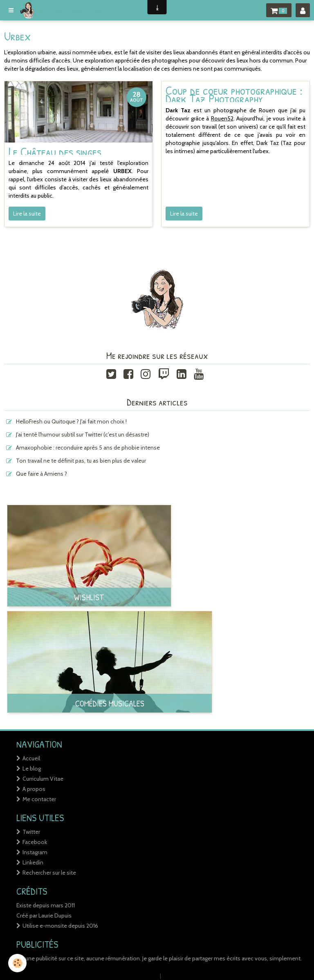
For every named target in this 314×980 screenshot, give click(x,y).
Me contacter (39, 799)
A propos (34, 789)
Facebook (35, 842)
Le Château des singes (55, 151)
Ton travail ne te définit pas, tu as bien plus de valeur (81, 461)
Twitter (31, 832)
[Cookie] (17, 963)
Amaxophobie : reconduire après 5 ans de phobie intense (88, 448)
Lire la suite (27, 214)
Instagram (35, 852)
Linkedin (33, 862)
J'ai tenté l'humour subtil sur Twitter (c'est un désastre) (83, 434)
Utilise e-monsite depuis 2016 (60, 926)
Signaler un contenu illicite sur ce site (209, 976)
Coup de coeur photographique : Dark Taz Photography (234, 94)
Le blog (32, 768)
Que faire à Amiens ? (41, 474)
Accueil (31, 758)
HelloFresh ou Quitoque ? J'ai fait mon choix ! (71, 421)
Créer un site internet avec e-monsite (107, 976)
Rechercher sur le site (49, 873)
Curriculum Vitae (43, 779)
